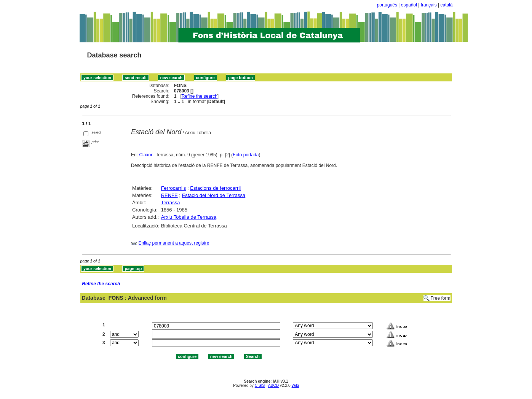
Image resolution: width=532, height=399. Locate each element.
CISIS (260, 385)
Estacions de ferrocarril (215, 188)
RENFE (169, 195)
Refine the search (200, 96)
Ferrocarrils (174, 188)
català (446, 5)
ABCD (273, 385)
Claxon (146, 155)
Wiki (295, 385)
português (387, 5)
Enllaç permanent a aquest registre (174, 243)
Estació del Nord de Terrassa (214, 195)
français (429, 5)
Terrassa (171, 203)
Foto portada (246, 155)
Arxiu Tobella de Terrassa (189, 217)
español (409, 5)
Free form (440, 298)
